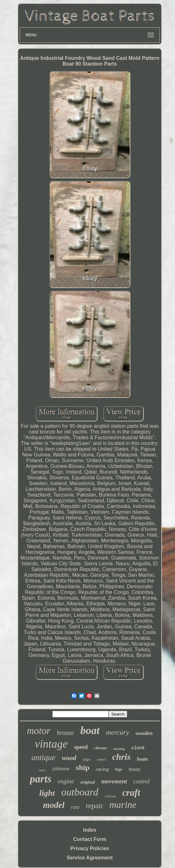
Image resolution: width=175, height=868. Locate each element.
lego (119, 769)
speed (81, 747)
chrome (100, 748)
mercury (117, 732)
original (88, 782)
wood (69, 758)
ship (83, 767)
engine (66, 781)
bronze (65, 733)
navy (43, 770)
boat (90, 730)
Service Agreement (90, 858)
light (47, 793)
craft (131, 793)
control (141, 781)
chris (121, 757)
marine (123, 804)
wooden (144, 733)
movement (114, 781)
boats (143, 759)
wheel (101, 759)
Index (90, 830)
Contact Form (90, 839)
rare (75, 807)
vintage (51, 744)
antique (44, 757)
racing (102, 769)
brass (135, 769)
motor (39, 731)
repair (94, 806)
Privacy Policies (90, 848)
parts (41, 779)
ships (87, 759)
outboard (80, 792)
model (54, 805)
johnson (61, 769)
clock (138, 748)
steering (119, 749)
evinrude (110, 796)
